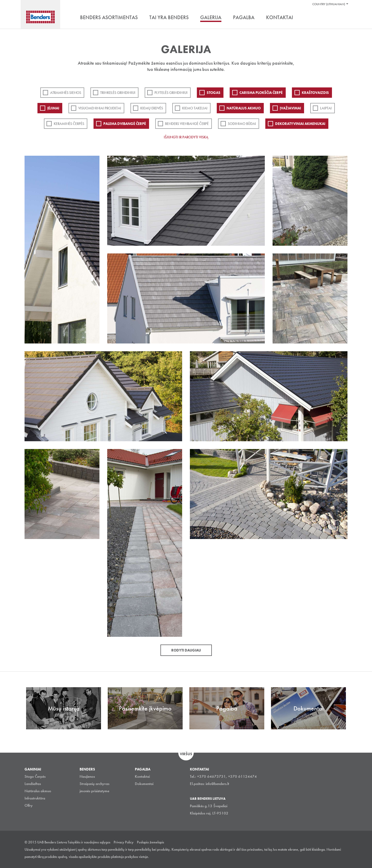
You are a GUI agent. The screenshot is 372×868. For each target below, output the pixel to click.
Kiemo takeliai (195, 108)
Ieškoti (344, 18)
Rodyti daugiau (186, 650)
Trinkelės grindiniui (118, 93)
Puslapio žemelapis (150, 842)
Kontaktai (142, 776)
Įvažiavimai (290, 108)
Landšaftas (33, 784)
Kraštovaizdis (315, 93)
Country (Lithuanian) (329, 4)
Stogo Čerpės (35, 776)
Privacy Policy (124, 842)
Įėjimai (53, 108)
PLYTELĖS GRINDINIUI (171, 93)
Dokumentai (144, 784)
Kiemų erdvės (152, 108)
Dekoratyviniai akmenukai (300, 124)
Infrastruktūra (35, 798)
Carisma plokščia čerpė (261, 93)
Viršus (186, 754)
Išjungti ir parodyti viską (186, 137)
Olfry (29, 805)
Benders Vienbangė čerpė (187, 124)
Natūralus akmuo (244, 108)
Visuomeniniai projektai (100, 108)
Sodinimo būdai (242, 124)
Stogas (214, 93)
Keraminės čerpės (69, 124)
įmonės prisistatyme (94, 791)
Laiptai (326, 108)
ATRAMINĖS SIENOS (66, 93)
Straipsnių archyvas (94, 784)
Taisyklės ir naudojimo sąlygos (89, 842)
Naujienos (87, 776)
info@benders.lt (217, 784)
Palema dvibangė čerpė (125, 124)
